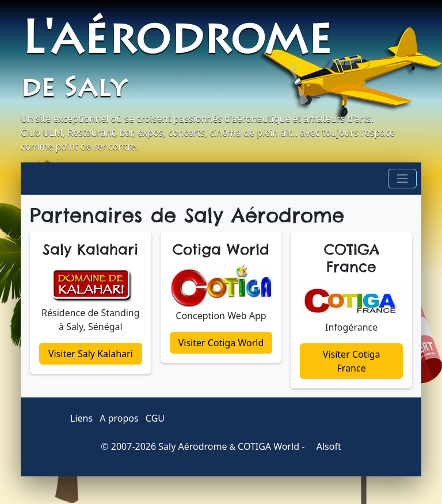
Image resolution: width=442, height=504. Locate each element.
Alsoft (324, 446)
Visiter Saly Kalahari (91, 354)
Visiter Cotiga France (352, 361)
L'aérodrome (176, 43)
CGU (155, 418)
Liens (81, 418)
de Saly (73, 90)
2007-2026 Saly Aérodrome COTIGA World (205, 446)
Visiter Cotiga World (221, 343)
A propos (119, 418)
